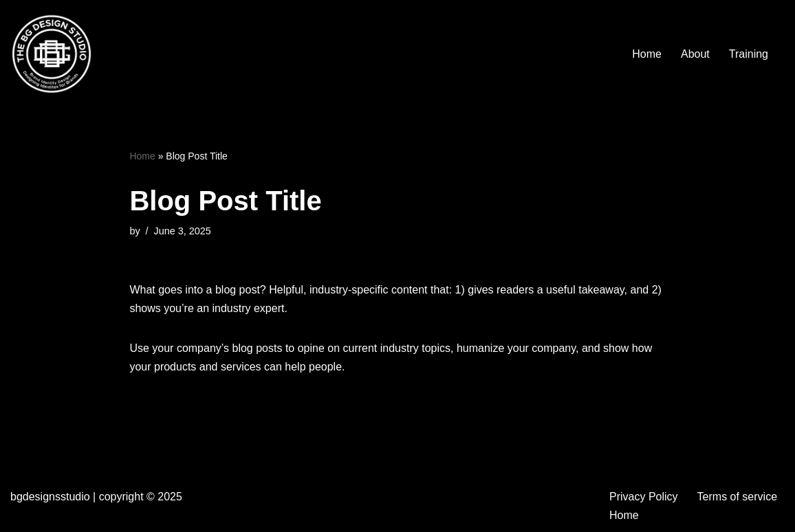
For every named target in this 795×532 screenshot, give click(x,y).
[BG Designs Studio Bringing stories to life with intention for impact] (52, 54)
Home (647, 54)
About (695, 54)
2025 (170, 497)
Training (749, 54)
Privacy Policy (644, 497)
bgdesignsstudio (50, 497)
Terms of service (737, 497)
